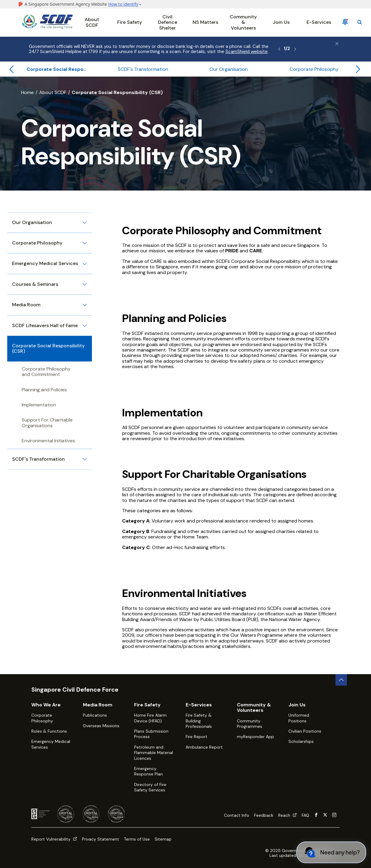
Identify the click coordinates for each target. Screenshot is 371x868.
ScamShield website (247, 52)
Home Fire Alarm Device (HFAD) (150, 718)
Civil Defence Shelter (168, 22)
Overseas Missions (101, 726)
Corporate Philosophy (42, 718)
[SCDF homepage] (47, 27)
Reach (288, 815)
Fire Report (197, 737)
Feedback (264, 815)
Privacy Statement (101, 839)
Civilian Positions (305, 731)
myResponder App (255, 737)
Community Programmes (250, 724)
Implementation (39, 405)
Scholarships (301, 741)
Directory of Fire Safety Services (150, 787)
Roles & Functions (49, 731)
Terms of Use (137, 839)
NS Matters (205, 22)
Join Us (281, 22)
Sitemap (163, 839)
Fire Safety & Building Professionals (199, 721)
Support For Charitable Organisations (47, 423)
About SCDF (92, 22)
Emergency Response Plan (148, 771)
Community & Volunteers (243, 22)
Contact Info (237, 815)
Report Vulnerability (54, 839)
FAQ (305, 815)
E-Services (319, 22)
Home (27, 92)
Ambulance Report (204, 747)
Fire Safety (130, 22)
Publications (95, 715)
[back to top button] (341, 680)
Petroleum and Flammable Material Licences (154, 753)
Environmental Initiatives (48, 441)
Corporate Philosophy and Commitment (46, 372)
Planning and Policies (44, 390)
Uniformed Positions (299, 718)
